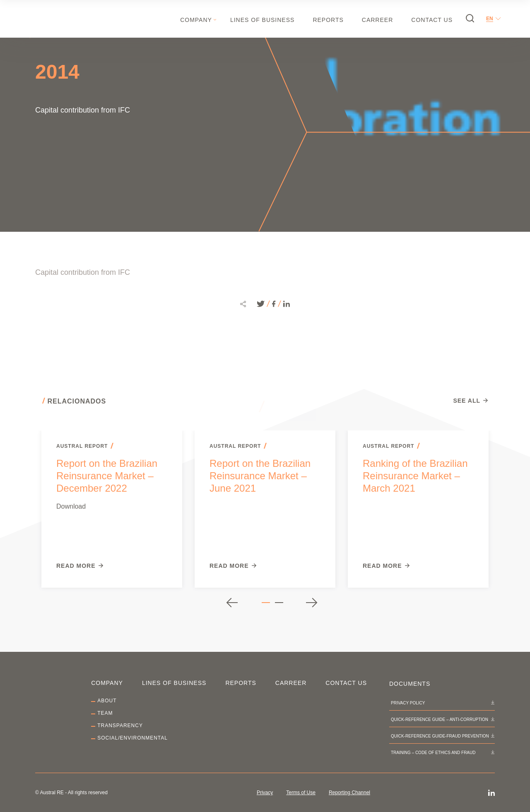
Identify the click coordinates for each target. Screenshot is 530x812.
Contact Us (432, 20)
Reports (328, 20)
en (490, 19)
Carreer (377, 20)
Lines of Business (262, 20)
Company (196, 20)
